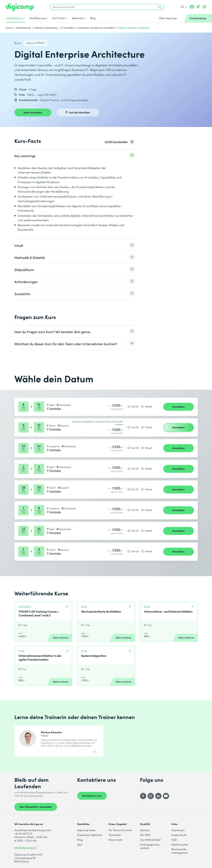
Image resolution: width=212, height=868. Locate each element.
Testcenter (115, 835)
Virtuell (148, 407)
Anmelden (178, 406)
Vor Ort (135, 407)
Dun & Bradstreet (150, 840)
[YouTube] (166, 796)
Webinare (77, 18)
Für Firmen (59, 18)
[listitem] (75, 156)
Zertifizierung (38, 18)
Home (9, 28)
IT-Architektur (68, 28)
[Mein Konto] (192, 8)
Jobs (80, 844)
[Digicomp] (20, 7)
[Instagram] (151, 796)
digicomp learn (86, 830)
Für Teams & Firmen (120, 830)
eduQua (145, 830)
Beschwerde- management (180, 851)
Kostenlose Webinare (90, 835)
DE (184, 7)
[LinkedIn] (158, 796)
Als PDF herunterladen (116, 142)
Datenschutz (179, 835)
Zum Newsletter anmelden (36, 807)
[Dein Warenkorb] (204, 7)
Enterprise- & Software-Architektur (97, 28)
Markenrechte (180, 844)
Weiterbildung (14, 18)
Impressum (178, 830)
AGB (174, 840)
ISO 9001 (145, 835)
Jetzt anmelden (33, 112)
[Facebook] (143, 796)
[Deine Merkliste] (198, 7)
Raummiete (116, 840)
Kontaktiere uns (92, 795)
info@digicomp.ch (25, 847)
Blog (93, 18)
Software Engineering (46, 28)
